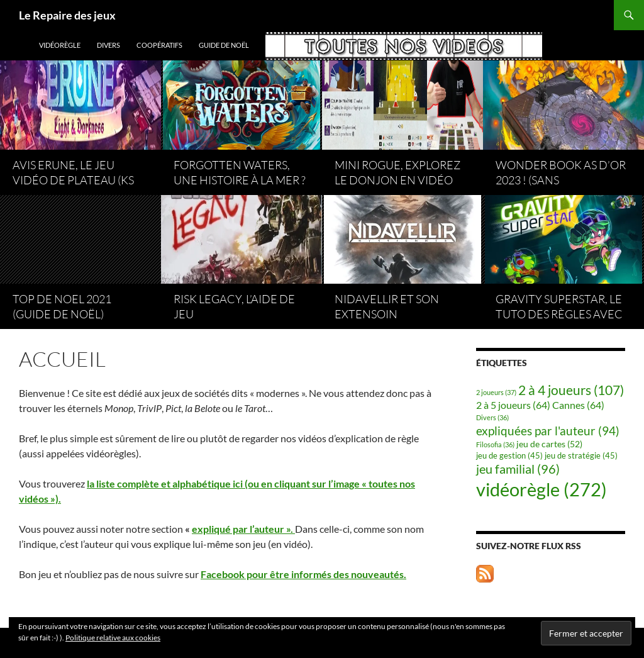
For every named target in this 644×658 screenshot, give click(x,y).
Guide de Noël (224, 45)
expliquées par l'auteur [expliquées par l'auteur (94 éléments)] (548, 431)
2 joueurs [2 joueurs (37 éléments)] (496, 392)
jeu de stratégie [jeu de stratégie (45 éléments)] (581, 456)
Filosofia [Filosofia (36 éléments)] (495, 444)
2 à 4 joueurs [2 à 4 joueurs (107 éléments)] (571, 390)
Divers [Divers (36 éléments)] (492, 417)
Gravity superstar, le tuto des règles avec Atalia (559, 314)
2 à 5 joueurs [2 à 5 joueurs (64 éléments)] (513, 405)
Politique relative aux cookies (113, 638)
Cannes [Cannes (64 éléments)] (578, 405)
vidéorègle (60, 45)
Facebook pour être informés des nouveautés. (303, 574)
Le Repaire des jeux (67, 15)
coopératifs (159, 45)
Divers (108, 45)
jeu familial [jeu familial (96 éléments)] (518, 469)
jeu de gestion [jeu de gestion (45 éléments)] (509, 456)
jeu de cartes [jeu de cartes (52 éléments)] (549, 444)
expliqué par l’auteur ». (243, 529)
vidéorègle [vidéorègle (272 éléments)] (541, 489)
